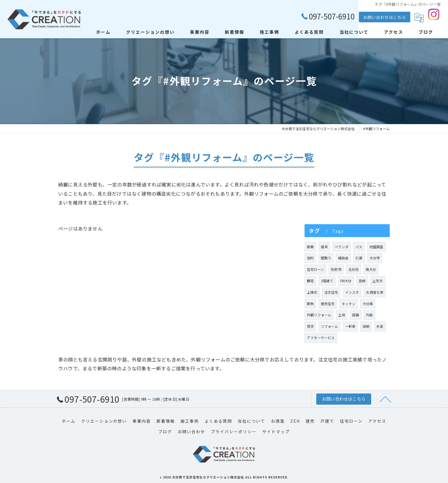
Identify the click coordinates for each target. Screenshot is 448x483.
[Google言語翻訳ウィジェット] (419, 18)
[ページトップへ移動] (385, 399)
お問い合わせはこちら (385, 17)
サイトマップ (276, 432)
